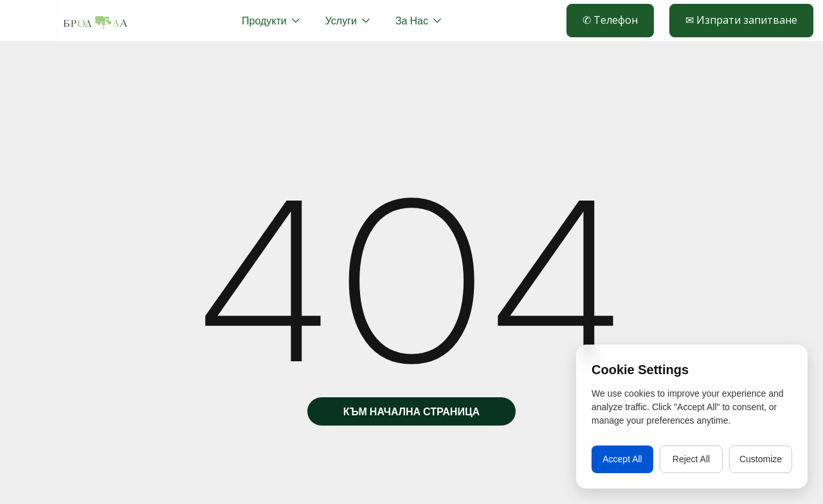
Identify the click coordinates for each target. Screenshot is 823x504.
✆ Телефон (610, 20)
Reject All (691, 459)
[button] (348, 21)
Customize (761, 459)
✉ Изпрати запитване (741, 20)
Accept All (622, 459)
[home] (95, 21)
